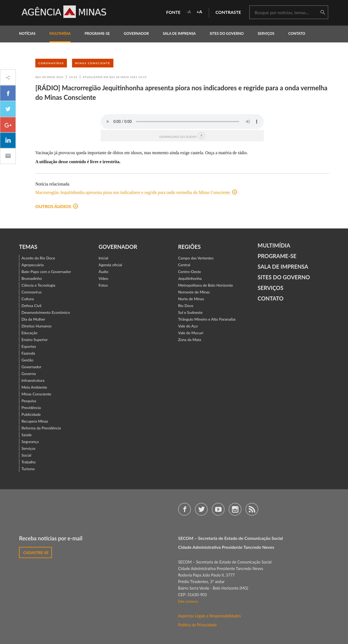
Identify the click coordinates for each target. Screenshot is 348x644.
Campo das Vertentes (196, 258)
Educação (29, 333)
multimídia (60, 33)
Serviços (266, 33)
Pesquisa (29, 401)
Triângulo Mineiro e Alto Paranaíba (207, 319)
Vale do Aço (188, 326)
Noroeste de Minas (194, 292)
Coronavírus (51, 63)
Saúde (27, 435)
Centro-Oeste (189, 272)
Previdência (31, 408)
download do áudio (182, 136)
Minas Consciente (93, 63)
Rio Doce (186, 306)
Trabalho (29, 462)
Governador (31, 367)
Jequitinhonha (190, 278)
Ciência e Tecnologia (38, 285)
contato (297, 33)
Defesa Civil (31, 306)
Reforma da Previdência (41, 428)
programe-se (97, 33)
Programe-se (277, 256)
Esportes (29, 346)
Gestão (27, 360)
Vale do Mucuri (191, 333)
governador (136, 33)
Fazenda (28, 353)
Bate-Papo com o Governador (46, 272)
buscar (323, 13)
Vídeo (104, 278)
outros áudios (57, 206)
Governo (29, 374)
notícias (27, 33)
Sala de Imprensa (179, 33)
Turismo (28, 469)
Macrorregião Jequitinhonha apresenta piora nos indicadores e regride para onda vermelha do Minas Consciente (136, 192)
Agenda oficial (110, 265)
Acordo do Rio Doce (38, 258)
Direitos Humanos (37, 326)
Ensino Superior (35, 340)
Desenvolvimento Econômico (46, 312)
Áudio (104, 272)
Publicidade (31, 414)
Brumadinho (32, 278)
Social (26, 455)
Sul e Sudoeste (190, 312)
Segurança (30, 442)
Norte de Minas (191, 299)
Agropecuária (33, 265)
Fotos (103, 285)
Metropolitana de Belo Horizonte (206, 285)
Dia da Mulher (33, 319)
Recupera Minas (35, 421)
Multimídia (274, 245)
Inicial (103, 258)
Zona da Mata (189, 340)
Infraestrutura (33, 380)
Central (184, 265)
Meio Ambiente (34, 387)
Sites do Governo (227, 33)
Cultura (28, 299)
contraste (228, 12)
